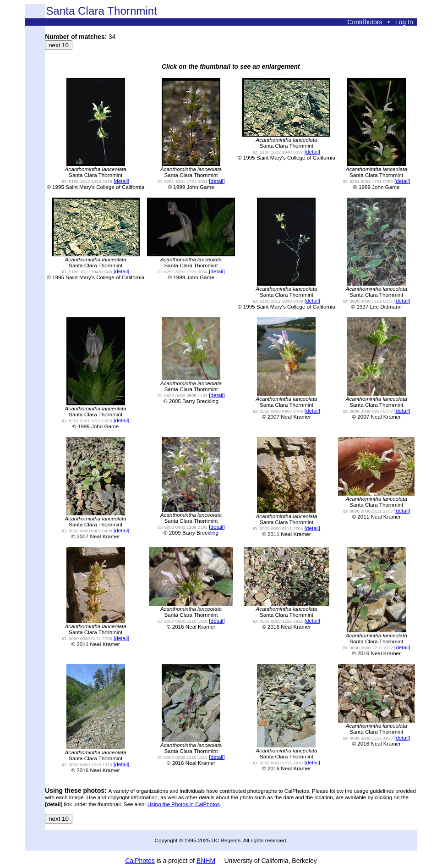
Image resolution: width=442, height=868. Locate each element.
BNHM (206, 861)
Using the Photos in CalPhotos (184, 804)
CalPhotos (140, 861)
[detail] (121, 181)
